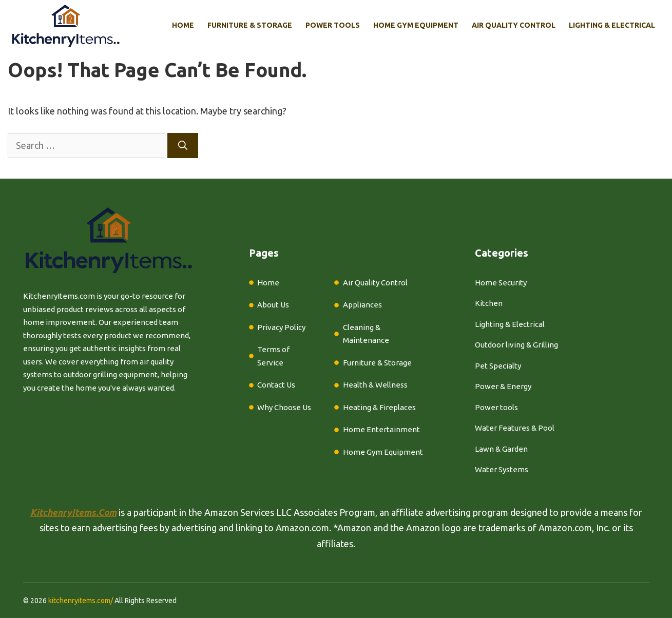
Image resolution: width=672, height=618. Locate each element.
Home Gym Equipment (416, 25)
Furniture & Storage (250, 25)
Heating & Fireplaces (379, 407)
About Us (273, 305)
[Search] (183, 146)
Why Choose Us (284, 407)
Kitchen (489, 303)
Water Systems (502, 469)
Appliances (362, 305)
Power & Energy (503, 386)
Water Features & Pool (515, 428)
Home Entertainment (381, 429)
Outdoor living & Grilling (516, 345)
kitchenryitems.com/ (81, 601)
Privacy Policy (281, 327)
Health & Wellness (375, 385)
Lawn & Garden (501, 449)
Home (183, 25)
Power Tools (333, 25)
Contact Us (276, 385)
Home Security (501, 283)
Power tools (496, 407)
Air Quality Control (514, 25)
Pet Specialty (498, 366)
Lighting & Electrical (612, 25)
